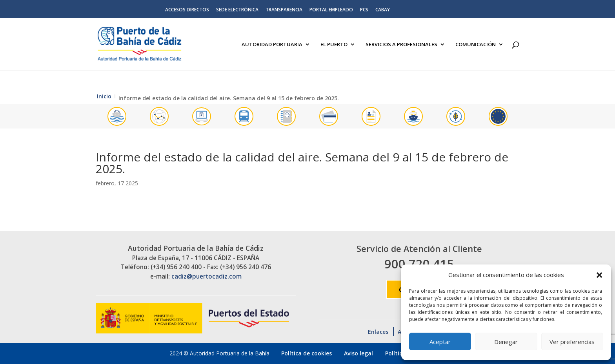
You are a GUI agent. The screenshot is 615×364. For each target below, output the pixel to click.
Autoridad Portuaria (272, 45)
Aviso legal (358, 353)
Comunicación (476, 45)
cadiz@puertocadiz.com (207, 276)
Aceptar (440, 342)
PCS (364, 10)
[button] (599, 275)
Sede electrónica (237, 10)
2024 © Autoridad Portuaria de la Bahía (219, 353)
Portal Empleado (331, 10)
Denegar (506, 342)
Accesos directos (187, 10)
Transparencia (284, 10)
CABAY (383, 10)
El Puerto (334, 45)
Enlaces (378, 332)
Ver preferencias (572, 342)
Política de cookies (307, 353)
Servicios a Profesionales (401, 45)
